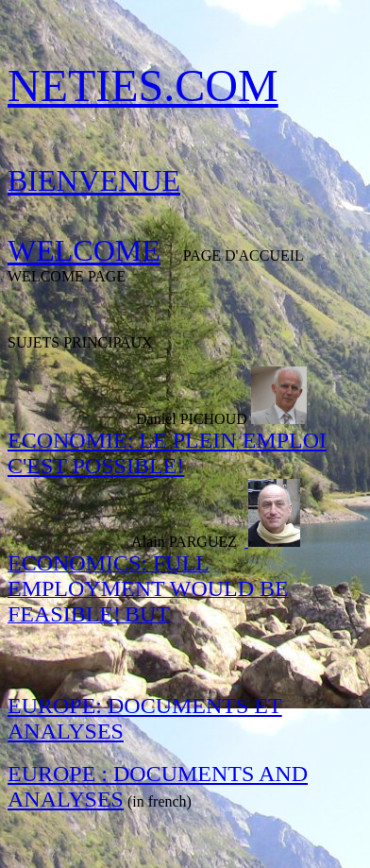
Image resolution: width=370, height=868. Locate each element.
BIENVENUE (94, 180)
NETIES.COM (143, 85)
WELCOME (84, 250)
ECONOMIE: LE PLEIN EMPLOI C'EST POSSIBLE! (167, 453)
